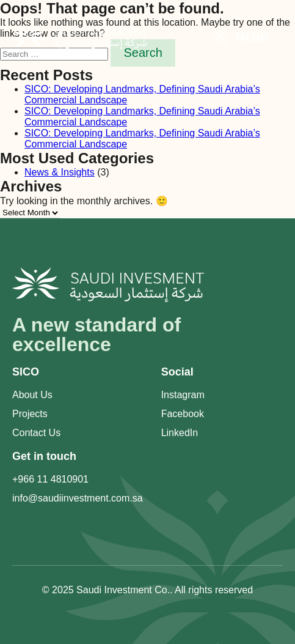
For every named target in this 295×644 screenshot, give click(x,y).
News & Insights (60, 172)
